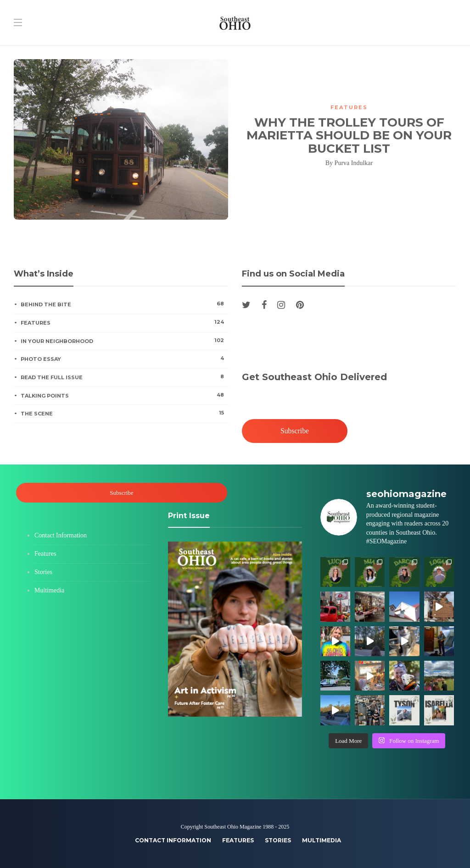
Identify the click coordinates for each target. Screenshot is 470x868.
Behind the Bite (124, 304)
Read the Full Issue (124, 377)
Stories (43, 572)
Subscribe (295, 431)
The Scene (124, 413)
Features (349, 107)
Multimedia (49, 590)
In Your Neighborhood (124, 341)
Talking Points (124, 395)
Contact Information (61, 535)
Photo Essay (124, 359)
